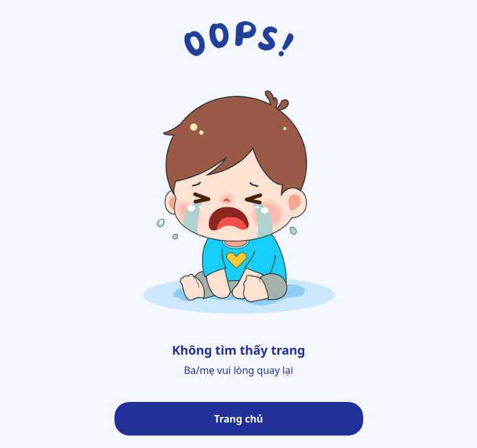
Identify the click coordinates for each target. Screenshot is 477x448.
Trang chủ (238, 419)
